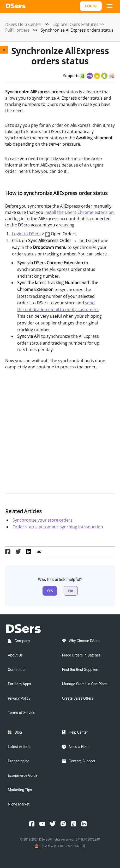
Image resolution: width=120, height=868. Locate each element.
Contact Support (82, 761)
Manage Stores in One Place (85, 684)
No (71, 591)
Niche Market (19, 804)
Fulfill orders (17, 30)
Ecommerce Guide (23, 775)
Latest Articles (20, 747)
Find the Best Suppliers (81, 670)
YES (50, 591)
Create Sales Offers (78, 698)
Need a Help (79, 747)
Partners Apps (19, 684)
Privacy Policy (19, 698)
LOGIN (91, 6)
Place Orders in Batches (81, 655)
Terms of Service (22, 713)
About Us (15, 655)
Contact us (17, 670)
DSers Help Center (23, 24)
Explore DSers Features (75, 24)
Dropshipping (19, 761)
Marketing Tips (20, 790)
